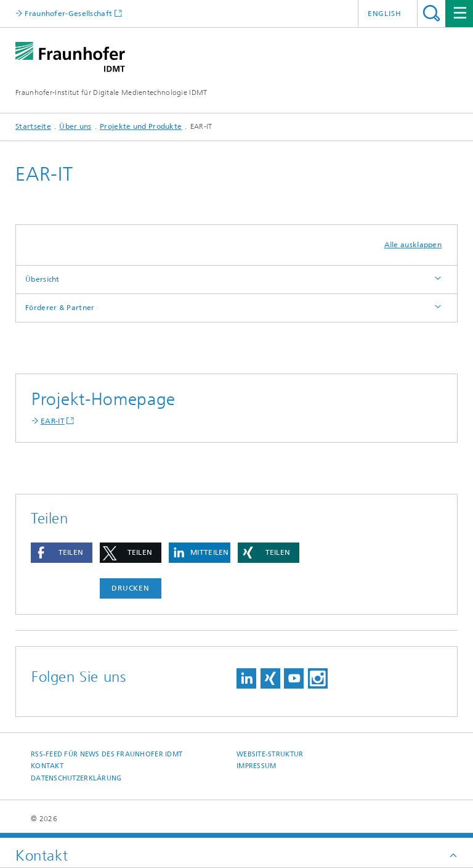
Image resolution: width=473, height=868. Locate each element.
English (385, 14)
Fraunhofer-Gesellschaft (67, 13)
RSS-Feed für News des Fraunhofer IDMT (107, 754)
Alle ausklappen (413, 245)
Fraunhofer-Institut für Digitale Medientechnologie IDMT (111, 92)
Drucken (131, 588)
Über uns (75, 126)
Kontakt (47, 766)
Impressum (256, 766)
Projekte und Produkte (141, 126)
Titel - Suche (431, 13)
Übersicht (42, 279)
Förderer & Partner (60, 308)
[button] (62, 553)
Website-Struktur (270, 754)
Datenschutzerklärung (76, 778)
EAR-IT (53, 421)
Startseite (33, 126)
